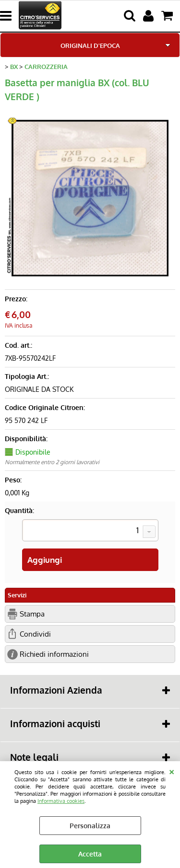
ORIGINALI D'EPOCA (90, 45)
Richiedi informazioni (54, 654)
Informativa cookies (61, 801)
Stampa (32, 614)
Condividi (35, 634)
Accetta (90, 854)
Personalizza (90, 826)
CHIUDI (172, 771)
